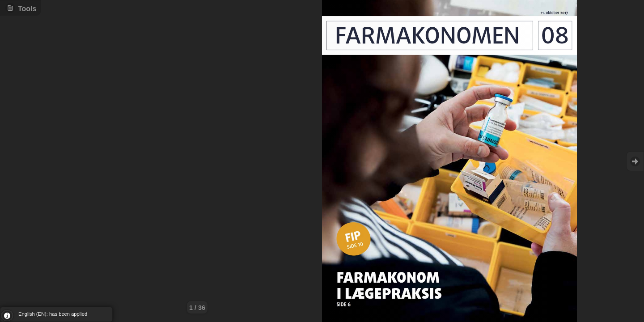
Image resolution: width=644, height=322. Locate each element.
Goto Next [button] (635, 161)
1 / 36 (197, 308)
